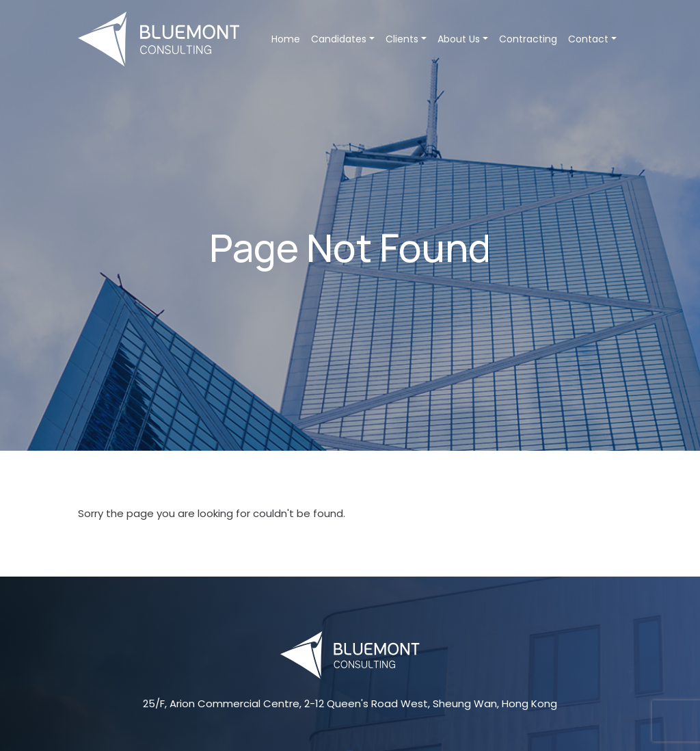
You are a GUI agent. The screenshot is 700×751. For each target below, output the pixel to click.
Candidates (343, 39)
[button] (372, 39)
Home (286, 39)
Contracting (528, 39)
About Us (463, 39)
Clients (406, 39)
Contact (592, 39)
